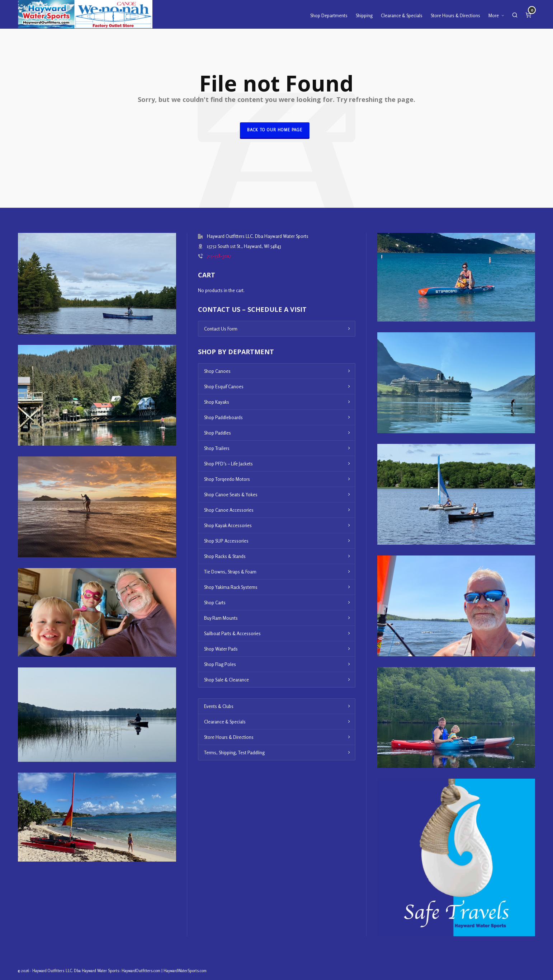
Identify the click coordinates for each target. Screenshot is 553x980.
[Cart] (528, 14)
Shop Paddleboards (223, 417)
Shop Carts (215, 602)
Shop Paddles (218, 433)
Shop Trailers (217, 448)
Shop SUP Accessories (226, 541)
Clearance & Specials (225, 722)
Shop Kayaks (217, 402)
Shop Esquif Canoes (224, 386)
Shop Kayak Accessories (228, 525)
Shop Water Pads (221, 649)
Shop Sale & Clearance (226, 680)
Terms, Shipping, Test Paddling (234, 752)
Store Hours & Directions (229, 737)
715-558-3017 (219, 256)
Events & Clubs (219, 706)
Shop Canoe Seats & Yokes (231, 494)
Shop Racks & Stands (225, 556)
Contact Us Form (221, 329)
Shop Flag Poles (220, 664)
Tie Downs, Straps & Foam (230, 572)
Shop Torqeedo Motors (227, 479)
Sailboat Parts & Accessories (232, 633)
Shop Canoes (217, 371)
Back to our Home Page (275, 130)
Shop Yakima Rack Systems (231, 587)
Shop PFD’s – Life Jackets (228, 464)
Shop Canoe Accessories (229, 510)
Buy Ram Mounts (221, 618)
